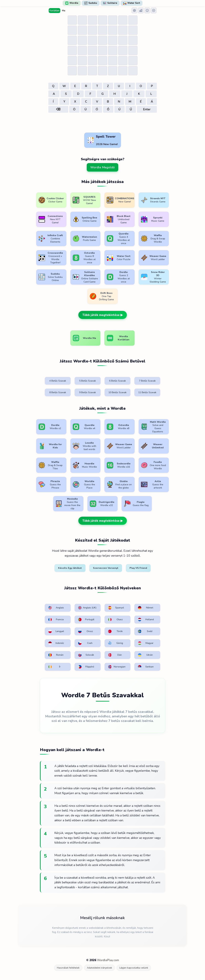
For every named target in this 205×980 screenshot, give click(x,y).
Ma (64, 11)
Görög (116, 643)
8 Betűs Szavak (58, 392)
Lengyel (56, 631)
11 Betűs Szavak (147, 392)
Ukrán (145, 655)
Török (115, 631)
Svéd (145, 631)
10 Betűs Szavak (117, 392)
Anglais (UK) (87, 608)
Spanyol (116, 608)
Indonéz (56, 643)
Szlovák (86, 655)
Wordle (72, 3)
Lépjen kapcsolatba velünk (134, 968)
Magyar (146, 643)
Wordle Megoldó (103, 167)
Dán (115, 655)
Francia (56, 620)
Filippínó (86, 667)
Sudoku (91, 3)
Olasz (115, 620)
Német (146, 608)
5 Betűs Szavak (88, 381)
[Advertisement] (103, 123)
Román (56, 655)
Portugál (86, 620)
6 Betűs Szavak (117, 381)
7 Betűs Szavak (147, 381)
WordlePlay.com (108, 960)
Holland (146, 620)
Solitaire (110, 3)
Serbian (146, 667)
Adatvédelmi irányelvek (99, 968)
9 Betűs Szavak (88, 392)
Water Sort (132, 3)
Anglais (56, 608)
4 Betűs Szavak (58, 381)
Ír (54, 667)
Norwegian (117, 667)
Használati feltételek (68, 968)
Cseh (85, 643)
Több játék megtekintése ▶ (103, 315)
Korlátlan (54, 11)
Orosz (86, 631)
